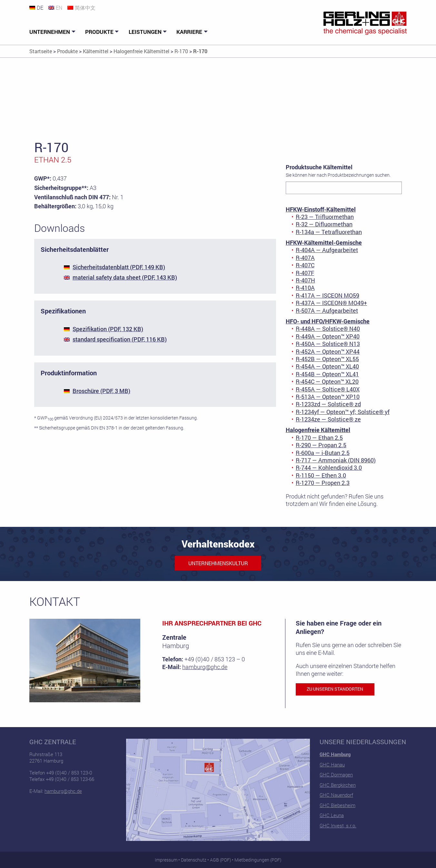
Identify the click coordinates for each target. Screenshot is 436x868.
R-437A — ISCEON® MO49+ (331, 303)
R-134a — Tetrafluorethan (329, 232)
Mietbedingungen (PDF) (258, 860)
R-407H (305, 280)
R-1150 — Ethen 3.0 (321, 475)
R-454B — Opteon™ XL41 (327, 374)
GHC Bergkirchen (338, 785)
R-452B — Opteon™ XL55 (327, 359)
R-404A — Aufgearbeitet (327, 250)
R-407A (305, 258)
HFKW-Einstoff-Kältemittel (321, 209)
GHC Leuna (332, 815)
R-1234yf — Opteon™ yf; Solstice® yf (343, 412)
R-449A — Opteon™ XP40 (328, 336)
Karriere (189, 32)
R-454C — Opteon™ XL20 (327, 381)
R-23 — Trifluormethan (325, 217)
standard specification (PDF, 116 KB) (120, 339)
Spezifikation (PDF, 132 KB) (108, 329)
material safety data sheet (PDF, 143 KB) (125, 277)
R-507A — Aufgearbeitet (327, 311)
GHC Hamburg (335, 754)
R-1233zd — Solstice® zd (328, 404)
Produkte (99, 32)
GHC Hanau (332, 764)
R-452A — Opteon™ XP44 (328, 351)
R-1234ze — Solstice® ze (328, 419)
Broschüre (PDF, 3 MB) (101, 391)
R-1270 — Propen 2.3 (323, 483)
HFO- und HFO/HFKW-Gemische (328, 321)
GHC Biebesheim (337, 805)
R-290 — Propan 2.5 (321, 445)
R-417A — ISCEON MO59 (327, 295)
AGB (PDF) (220, 860)
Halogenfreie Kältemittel (318, 430)
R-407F (305, 273)
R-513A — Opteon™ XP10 (328, 397)
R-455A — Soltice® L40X (328, 389)
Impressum (166, 860)
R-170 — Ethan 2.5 (319, 438)
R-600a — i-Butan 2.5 (323, 453)
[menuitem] (53, 32)
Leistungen (145, 32)
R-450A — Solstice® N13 (328, 344)
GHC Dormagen (336, 774)
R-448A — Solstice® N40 (328, 329)
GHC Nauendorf (336, 795)
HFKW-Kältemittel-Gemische (324, 242)
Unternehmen (50, 32)
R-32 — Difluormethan (324, 224)
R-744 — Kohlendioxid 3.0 (329, 468)
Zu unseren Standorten (335, 689)
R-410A (305, 288)
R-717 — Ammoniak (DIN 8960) (336, 460)
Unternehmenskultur (218, 563)
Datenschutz (194, 860)
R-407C (305, 265)
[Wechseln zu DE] (39, 7)
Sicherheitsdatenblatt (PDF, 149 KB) (119, 267)
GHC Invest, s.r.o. (338, 825)
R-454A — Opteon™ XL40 (327, 366)
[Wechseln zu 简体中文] (84, 7)
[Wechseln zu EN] (58, 7)
